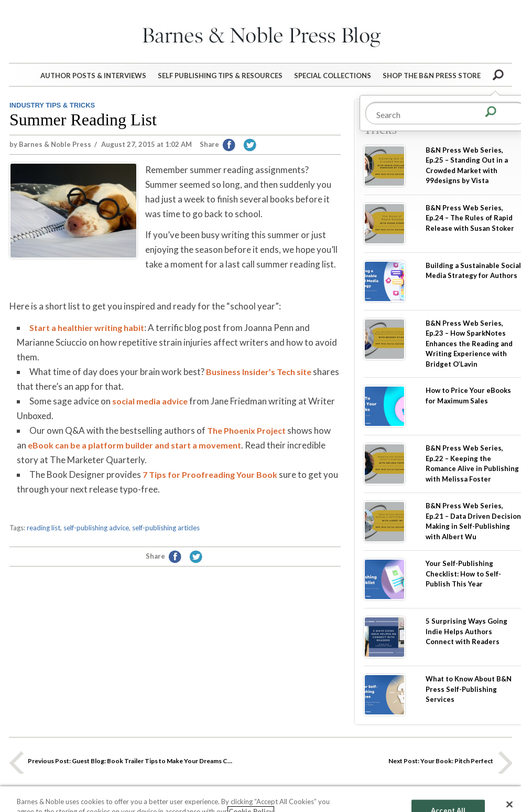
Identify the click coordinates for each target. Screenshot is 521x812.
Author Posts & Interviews (93, 76)
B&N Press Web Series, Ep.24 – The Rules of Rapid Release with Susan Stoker (470, 218)
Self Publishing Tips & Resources (220, 76)
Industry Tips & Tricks (52, 105)
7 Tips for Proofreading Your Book (210, 474)
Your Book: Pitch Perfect (441, 761)
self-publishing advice (96, 528)
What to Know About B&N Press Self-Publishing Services (469, 689)
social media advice (150, 401)
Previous (16, 762)
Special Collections (333, 76)
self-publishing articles (166, 528)
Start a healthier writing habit (87, 328)
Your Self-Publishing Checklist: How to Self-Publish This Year (463, 574)
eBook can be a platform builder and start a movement (134, 445)
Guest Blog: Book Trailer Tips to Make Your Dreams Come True (131, 761)
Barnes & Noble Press (55, 144)
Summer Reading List (83, 120)
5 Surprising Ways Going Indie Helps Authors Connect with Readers (466, 631)
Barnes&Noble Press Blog (261, 34)
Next (505, 762)
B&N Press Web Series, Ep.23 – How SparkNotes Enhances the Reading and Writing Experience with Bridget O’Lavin (469, 344)
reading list (44, 528)
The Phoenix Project (246, 430)
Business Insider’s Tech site (259, 372)
